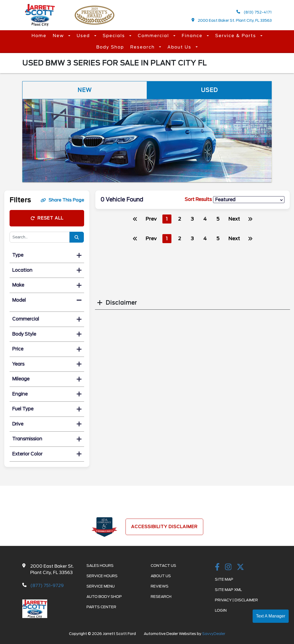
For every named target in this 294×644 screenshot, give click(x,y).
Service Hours (102, 576)
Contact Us (163, 566)
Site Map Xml (228, 590)
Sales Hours (100, 566)
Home (39, 36)
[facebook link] (217, 567)
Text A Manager (271, 616)
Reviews (160, 586)
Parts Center (101, 607)
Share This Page (62, 200)
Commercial (154, 36)
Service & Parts (236, 36)
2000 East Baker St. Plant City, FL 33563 (232, 20)
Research (143, 47)
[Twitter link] (240, 567)
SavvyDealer (214, 634)
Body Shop (110, 47)
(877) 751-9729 (47, 586)
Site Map (224, 579)
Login (221, 610)
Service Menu (101, 586)
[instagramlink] (228, 567)
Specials (115, 36)
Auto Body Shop (104, 597)
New (59, 36)
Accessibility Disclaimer (164, 527)
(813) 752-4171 (254, 12)
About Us (180, 47)
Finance (193, 36)
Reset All (47, 218)
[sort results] (249, 200)
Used (84, 36)
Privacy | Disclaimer (236, 600)
